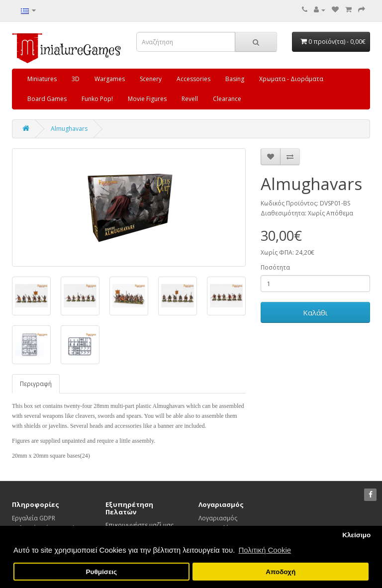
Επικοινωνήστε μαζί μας (140, 525)
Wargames (110, 79)
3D (76, 79)
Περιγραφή (36, 384)
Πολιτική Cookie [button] (265, 550)
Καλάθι (315, 312)
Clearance (227, 99)
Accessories (193, 79)
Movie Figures (147, 99)
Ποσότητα (275, 267)
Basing (235, 79)
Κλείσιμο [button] (356, 535)
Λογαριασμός (218, 518)
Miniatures (42, 79)
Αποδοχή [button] (281, 572)
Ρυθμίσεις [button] (102, 572)
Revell (190, 99)
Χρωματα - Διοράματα (291, 79)
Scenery (151, 79)
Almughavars (69, 129)
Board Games (47, 99)
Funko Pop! (97, 99)
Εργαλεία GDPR (34, 518)
